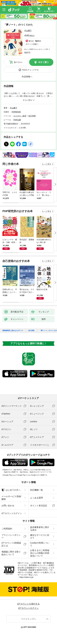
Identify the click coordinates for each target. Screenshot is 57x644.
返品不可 (27, 52)
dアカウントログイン (12, 513)
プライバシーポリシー (11, 536)
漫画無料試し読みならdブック (13, 331)
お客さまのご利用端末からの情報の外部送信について (40, 553)
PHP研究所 (16, 112)
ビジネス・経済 (20, 116)
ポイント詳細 (31, 44)
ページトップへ (29, 619)
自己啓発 (32, 116)
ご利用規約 (7, 529)
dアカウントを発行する (29, 604)
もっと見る (47, 164)
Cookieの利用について (40, 544)
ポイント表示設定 (39, 506)
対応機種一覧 (36, 490)
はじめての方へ (11, 490)
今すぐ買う (43, 62)
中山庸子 (28, 31)
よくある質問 (36, 498)
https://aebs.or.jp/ (27, 577)
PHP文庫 (17, 120)
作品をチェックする (30, 70)
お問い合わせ (8, 506)
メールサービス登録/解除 (11, 498)
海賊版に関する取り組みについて (11, 553)
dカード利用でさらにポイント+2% (36, 49)
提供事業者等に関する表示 (40, 529)
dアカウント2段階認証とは (11, 544)
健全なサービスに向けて (40, 536)
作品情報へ (27, 77)
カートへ (18, 62)
